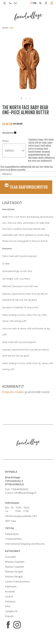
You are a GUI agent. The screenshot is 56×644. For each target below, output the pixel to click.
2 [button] (26, 98)
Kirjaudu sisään (13, 392)
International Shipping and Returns (25, 544)
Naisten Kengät (14, 577)
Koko (5, 141)
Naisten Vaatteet (15, 567)
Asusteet (10, 591)
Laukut (9, 596)
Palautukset (12, 534)
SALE (8, 606)
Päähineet (11, 586)
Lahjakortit (11, 611)
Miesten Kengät (14, 572)
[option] (26, 62)
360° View (11, 521)
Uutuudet (10, 557)
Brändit (9, 616)
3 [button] (30, 98)
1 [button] (21, 98)
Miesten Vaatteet (15, 562)
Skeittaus (10, 601)
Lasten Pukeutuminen (17, 582)
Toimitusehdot (13, 539)
